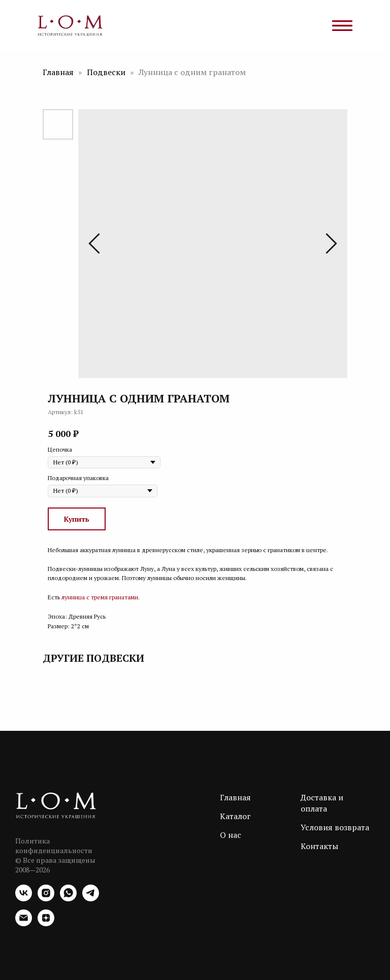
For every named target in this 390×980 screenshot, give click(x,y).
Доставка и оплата (322, 803)
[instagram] (46, 899)
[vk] (24, 899)
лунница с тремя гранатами (100, 597)
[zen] (46, 923)
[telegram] (91, 899)
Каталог (235, 816)
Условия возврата (335, 827)
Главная (58, 72)
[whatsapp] (68, 899)
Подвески (107, 72)
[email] (24, 923)
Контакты (319, 846)
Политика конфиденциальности (54, 846)
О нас (231, 835)
